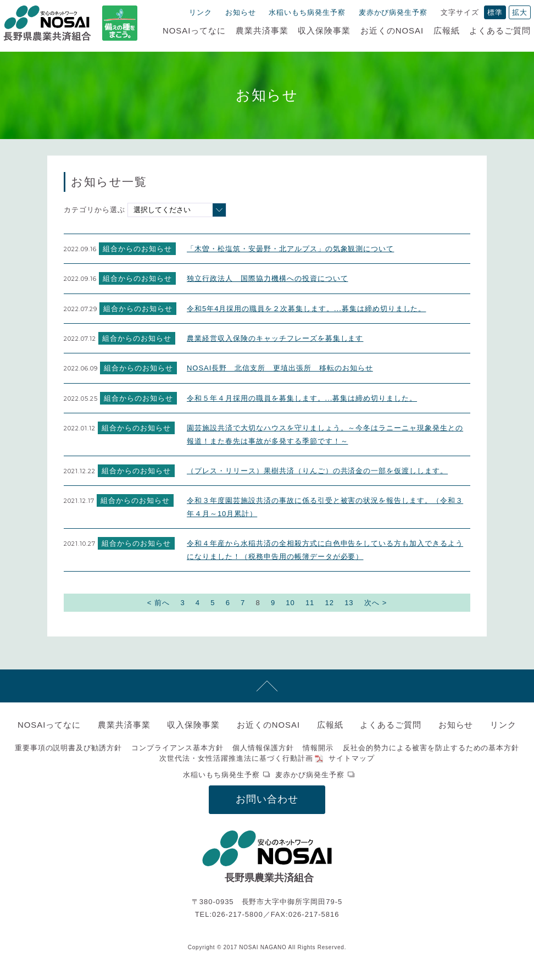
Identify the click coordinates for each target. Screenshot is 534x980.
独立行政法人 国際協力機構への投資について (267, 278)
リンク (201, 12)
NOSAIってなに (194, 31)
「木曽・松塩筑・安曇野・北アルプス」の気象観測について (290, 249)
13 (349, 603)
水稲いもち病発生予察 (307, 12)
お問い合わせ (267, 799)
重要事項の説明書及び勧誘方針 (69, 748)
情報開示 (319, 748)
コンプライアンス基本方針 (177, 748)
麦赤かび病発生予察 (393, 12)
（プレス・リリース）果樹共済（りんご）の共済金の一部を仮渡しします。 (317, 471)
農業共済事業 (262, 31)
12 (330, 603)
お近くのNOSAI (392, 31)
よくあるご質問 (500, 31)
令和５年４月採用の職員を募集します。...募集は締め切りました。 (302, 398)
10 (290, 603)
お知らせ (241, 12)
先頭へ (267, 686)
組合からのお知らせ (137, 249)
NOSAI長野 (47, 23)
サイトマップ (352, 758)
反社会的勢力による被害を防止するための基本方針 (431, 748)
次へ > (376, 603)
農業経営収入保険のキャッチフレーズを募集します (275, 338)
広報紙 (447, 31)
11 (310, 603)
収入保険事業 (324, 31)
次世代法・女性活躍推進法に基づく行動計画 (236, 758)
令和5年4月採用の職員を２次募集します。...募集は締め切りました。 (306, 309)
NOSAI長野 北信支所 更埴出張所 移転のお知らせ (280, 368)
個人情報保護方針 (263, 748)
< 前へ (158, 603)
